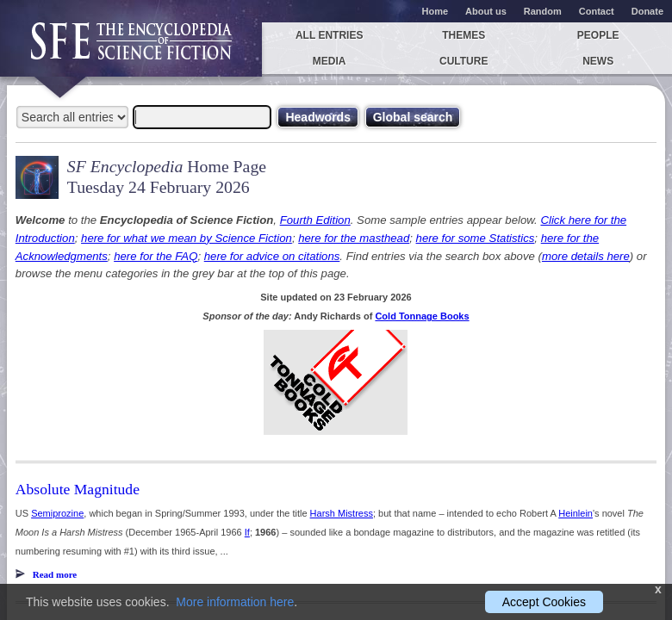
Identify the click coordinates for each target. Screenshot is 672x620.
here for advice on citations (272, 256)
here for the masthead (354, 238)
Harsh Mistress (342, 513)
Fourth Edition (315, 220)
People (598, 35)
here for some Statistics (476, 238)
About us (486, 11)
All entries (329, 35)
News (598, 61)
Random (543, 11)
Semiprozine (57, 513)
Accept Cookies (544, 602)
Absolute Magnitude (78, 489)
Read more (55, 574)
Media (330, 61)
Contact (597, 11)
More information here (235, 602)
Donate (647, 11)
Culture (464, 61)
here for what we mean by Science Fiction (187, 238)
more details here (586, 256)
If (247, 532)
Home (436, 11)
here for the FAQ (156, 256)
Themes (464, 35)
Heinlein (576, 513)
